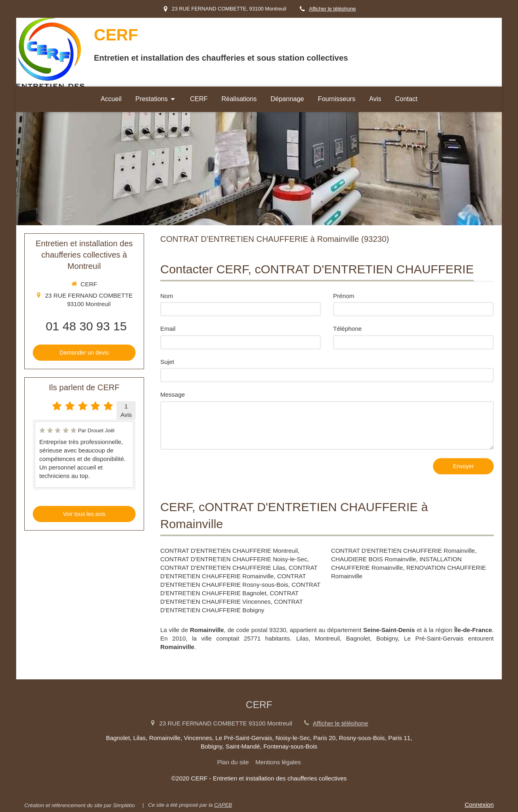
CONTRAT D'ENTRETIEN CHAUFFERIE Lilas (223, 568)
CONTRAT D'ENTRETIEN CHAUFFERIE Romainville (403, 551)
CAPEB (223, 805)
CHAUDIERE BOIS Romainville (374, 559)
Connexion (479, 805)
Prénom (344, 296)
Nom (167, 296)
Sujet (167, 362)
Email (168, 329)
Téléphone (347, 329)
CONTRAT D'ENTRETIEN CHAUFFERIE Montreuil (229, 551)
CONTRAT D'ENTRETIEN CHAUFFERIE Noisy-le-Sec (234, 559)
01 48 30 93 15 (86, 326)
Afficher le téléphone (332, 9)
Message (173, 394)
